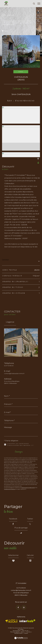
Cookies (26, 633)
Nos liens (29, 632)
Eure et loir (6, 23)
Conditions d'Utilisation (10, 489)
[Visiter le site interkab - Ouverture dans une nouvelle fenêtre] (27, 621)
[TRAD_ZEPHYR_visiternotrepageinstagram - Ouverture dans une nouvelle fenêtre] (24, 608)
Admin (23, 632)
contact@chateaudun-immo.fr (14, 373)
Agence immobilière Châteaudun (14, 21)
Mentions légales (15, 632)
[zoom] (21, 108)
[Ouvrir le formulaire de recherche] (34, 4)
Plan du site (25, 631)
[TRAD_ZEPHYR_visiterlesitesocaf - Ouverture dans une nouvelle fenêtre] (12, 621)
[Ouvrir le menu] (39, 4)
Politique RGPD (18, 633)
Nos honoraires (17, 631)
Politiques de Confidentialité (28, 488)
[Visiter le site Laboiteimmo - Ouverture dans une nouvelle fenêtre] (21, 637)
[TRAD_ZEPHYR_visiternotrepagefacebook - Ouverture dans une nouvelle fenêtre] (18, 608)
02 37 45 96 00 (9, 366)
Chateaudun (17, 23)
